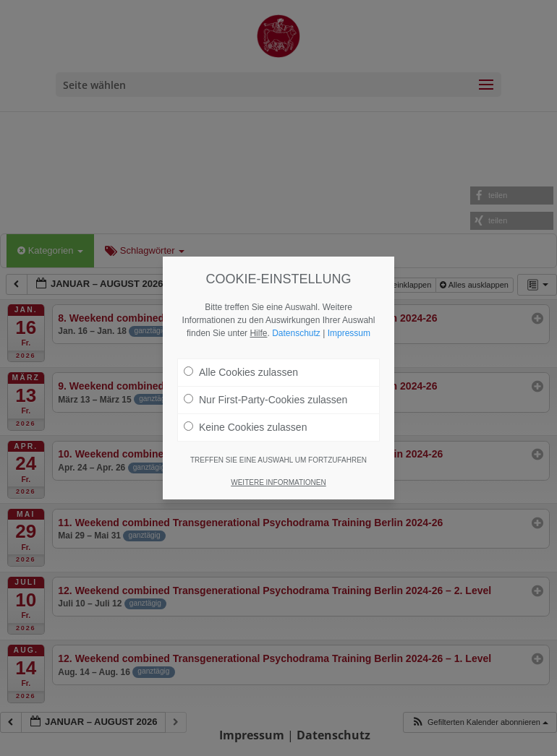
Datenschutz (296, 333)
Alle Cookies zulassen (241, 372)
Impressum (349, 333)
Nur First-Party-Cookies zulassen (265, 400)
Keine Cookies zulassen (245, 427)
